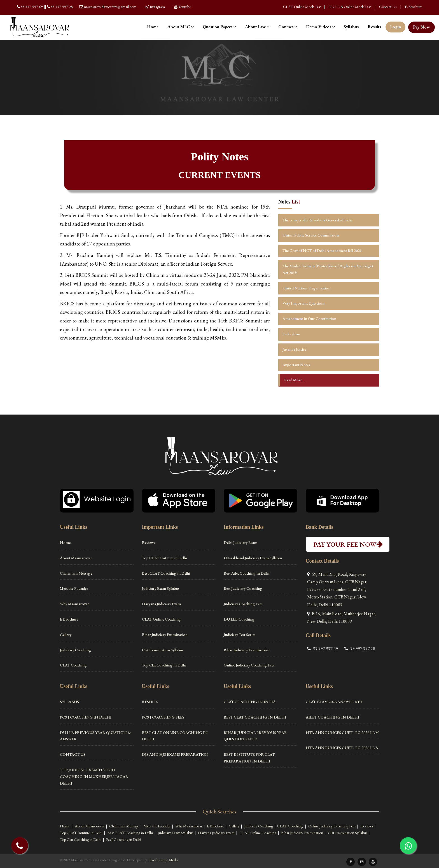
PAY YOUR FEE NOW (348, 544)
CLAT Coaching (73, 665)
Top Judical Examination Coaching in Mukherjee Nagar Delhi (94, 776)
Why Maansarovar (74, 604)
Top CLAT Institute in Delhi (164, 558)
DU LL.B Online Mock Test (350, 7)
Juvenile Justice (294, 349)
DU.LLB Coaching (239, 619)
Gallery (66, 635)
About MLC (181, 27)
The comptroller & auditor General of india (317, 220)
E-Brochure (414, 7)
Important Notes (296, 365)
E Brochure (69, 619)
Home (153, 27)
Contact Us (388, 7)
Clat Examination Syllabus (163, 650)
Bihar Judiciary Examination (165, 635)
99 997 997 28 (62, 7)
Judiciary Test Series (240, 635)
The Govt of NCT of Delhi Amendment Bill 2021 (322, 251)
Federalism (291, 334)
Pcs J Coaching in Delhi (86, 717)
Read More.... (295, 380)
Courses (288, 27)
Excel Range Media (164, 860)
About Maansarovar (76, 558)
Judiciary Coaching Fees (243, 604)
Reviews (149, 542)
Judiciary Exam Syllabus (161, 588)
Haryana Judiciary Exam (161, 604)
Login (395, 27)
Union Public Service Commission (311, 235)
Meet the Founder (74, 588)
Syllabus (351, 27)
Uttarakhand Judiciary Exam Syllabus (253, 558)
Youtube (185, 7)
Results (374, 27)
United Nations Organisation (306, 288)
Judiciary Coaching (75, 650)
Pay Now (422, 27)
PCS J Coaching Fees (163, 717)
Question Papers (219, 27)
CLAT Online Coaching (161, 619)
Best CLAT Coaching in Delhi (166, 573)
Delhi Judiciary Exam (240, 542)
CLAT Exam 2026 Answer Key (334, 702)
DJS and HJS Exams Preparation (175, 754)
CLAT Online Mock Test (302, 7)
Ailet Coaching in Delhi (332, 717)
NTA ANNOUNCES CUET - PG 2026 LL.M (342, 733)
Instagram (157, 7)
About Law (257, 27)
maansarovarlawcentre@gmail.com (110, 7)
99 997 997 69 (32, 7)
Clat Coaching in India (250, 702)
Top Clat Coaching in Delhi (164, 665)
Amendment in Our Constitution (309, 319)
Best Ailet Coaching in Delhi (247, 573)
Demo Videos (320, 27)
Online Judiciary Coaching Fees (249, 665)
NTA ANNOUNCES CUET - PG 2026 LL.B (342, 748)
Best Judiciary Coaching (243, 588)
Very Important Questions (304, 303)
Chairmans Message (76, 573)
